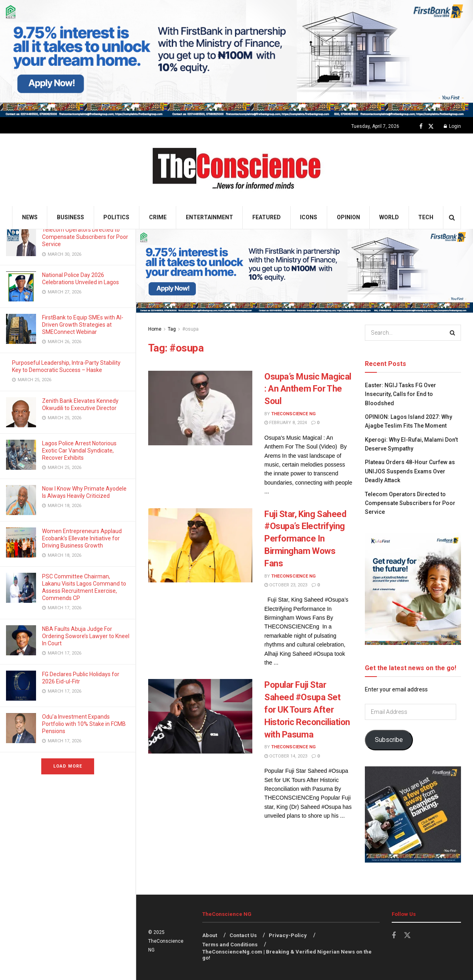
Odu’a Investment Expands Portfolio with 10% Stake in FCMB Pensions (84, 724)
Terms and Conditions (230, 945)
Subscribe (389, 740)
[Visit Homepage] (236, 170)
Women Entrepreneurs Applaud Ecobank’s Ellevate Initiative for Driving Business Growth (82, 538)
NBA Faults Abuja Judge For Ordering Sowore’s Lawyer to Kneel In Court (86, 636)
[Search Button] (452, 217)
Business (70, 217)
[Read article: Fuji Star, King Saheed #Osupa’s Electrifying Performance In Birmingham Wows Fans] (200, 546)
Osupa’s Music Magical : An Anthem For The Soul (308, 389)
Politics (116, 217)
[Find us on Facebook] (421, 126)
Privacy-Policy (288, 935)
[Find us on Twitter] (431, 126)
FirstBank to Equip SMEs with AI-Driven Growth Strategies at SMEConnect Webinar (83, 325)
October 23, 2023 (286, 585)
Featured (267, 217)
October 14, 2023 (286, 756)
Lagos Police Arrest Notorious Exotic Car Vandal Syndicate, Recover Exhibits (79, 451)
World (389, 217)
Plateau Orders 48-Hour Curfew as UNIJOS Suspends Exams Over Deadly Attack (410, 471)
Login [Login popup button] (452, 126)
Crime (158, 217)
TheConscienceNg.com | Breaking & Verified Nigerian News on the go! (287, 955)
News (30, 217)
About (210, 935)
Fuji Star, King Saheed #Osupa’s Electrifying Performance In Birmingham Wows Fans (305, 539)
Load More (68, 766)
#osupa (190, 329)
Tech (426, 217)
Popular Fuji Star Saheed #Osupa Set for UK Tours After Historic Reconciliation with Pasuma (307, 709)
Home (155, 329)
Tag (172, 329)
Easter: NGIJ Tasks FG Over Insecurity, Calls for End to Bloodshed (401, 394)
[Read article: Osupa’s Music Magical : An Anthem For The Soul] (200, 408)
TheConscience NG (293, 414)
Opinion (348, 217)
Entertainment (209, 217)
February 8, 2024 (286, 423)
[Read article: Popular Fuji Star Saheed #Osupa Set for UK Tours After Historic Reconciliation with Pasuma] (200, 716)
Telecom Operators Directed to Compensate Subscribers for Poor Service (85, 237)
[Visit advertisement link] (236, 59)
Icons (309, 217)
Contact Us (243, 935)
